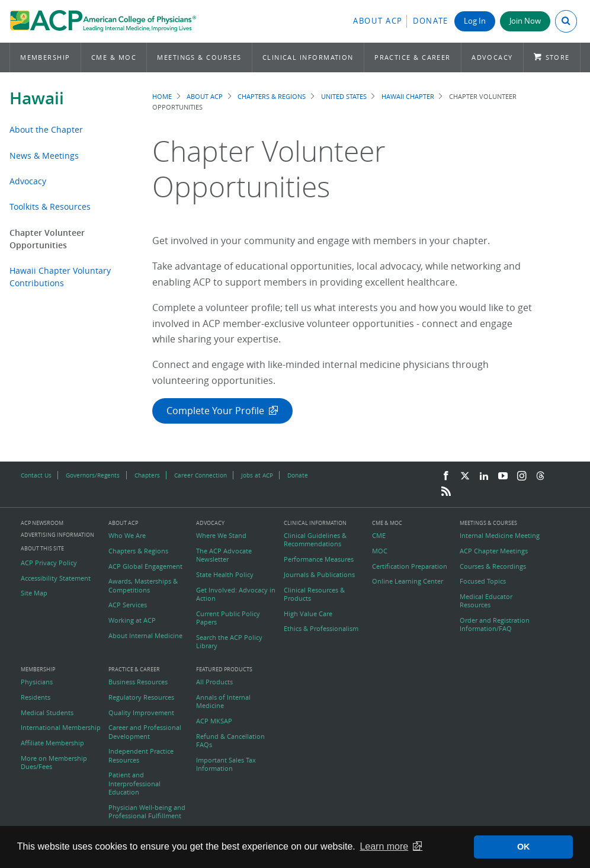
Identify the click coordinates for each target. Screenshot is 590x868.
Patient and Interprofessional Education (134, 784)
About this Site (42, 548)
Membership (45, 57)
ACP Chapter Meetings (494, 551)
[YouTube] (503, 476)
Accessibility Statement (56, 578)
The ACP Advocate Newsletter (224, 555)
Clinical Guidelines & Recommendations (315, 540)
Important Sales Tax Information (226, 764)
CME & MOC (114, 57)
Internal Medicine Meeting (500, 536)
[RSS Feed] (446, 492)
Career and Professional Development (145, 732)
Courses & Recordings (493, 566)
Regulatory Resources (141, 697)
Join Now (525, 21)
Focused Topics (483, 581)
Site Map (34, 593)
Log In (475, 21)
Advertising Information (57, 535)
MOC (380, 551)
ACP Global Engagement (145, 566)
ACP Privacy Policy (49, 563)
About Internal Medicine (145, 636)
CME (379, 536)
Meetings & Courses (199, 57)
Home (162, 96)
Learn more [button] (384, 846)
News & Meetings (44, 156)
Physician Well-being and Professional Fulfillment (147, 812)
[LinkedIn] (484, 476)
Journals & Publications (319, 575)
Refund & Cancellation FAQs (230, 741)
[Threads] (540, 476)
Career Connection (201, 475)
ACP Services (128, 605)
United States (344, 96)
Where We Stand (221, 536)
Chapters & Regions (272, 96)
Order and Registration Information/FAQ (495, 624)
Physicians (37, 682)
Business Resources (138, 682)
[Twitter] (465, 476)
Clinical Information (308, 57)
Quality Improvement (141, 713)
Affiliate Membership (52, 743)
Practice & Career (413, 57)
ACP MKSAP (214, 721)
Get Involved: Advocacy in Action (236, 594)
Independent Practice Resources (141, 755)
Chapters (147, 475)
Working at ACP (132, 620)
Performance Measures (319, 559)
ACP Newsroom (42, 523)
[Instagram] (522, 476)
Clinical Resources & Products (314, 594)
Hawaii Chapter (408, 96)
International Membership (61, 728)
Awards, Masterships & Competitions (143, 585)
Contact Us (36, 475)
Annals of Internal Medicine (223, 702)
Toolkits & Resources (50, 206)
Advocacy (492, 57)
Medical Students (47, 713)
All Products (214, 682)
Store (558, 57)
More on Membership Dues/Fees (54, 763)
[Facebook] (446, 476)
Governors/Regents (93, 475)
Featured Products (224, 670)
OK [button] (524, 847)
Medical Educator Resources (486, 601)
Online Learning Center (408, 581)
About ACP (378, 21)
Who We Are (127, 536)
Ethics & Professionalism (321, 629)
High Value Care (308, 614)
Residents (36, 697)
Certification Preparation (410, 566)
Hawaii (37, 98)
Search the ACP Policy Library (229, 642)
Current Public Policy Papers (228, 618)
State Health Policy (225, 575)
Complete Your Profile (215, 411)
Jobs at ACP (257, 475)
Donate (431, 21)
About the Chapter (46, 129)
